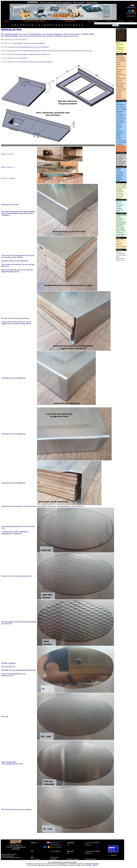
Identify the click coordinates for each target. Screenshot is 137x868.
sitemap (95, 865)
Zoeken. (115, 25)
